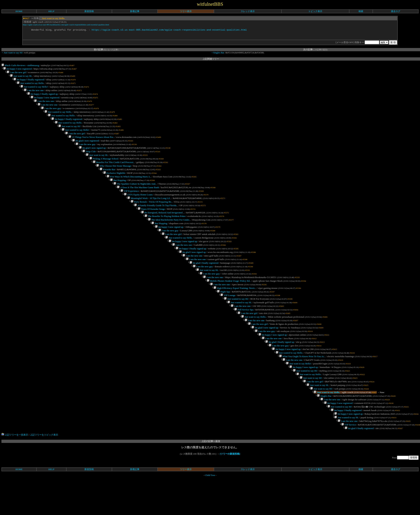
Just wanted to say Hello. (31, 85)
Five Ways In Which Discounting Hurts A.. (129, 188)
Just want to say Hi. (21, 78)
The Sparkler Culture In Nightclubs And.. (135, 196)
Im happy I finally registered (29, 82)
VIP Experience (130, 204)
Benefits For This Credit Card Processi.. (114, 172)
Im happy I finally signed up (43, 97)
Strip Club (89, 161)
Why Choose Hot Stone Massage (114, 176)
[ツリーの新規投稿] (230, 491)
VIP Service (349, 461)
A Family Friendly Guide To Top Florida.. (156, 220)
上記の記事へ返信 (211, 478)
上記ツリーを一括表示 (15, 472)
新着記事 (135, 11)
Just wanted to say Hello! (34, 89)
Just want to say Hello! (299, 394)
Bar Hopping (118, 192)
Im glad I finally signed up (280, 370)
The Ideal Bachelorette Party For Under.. (169, 236)
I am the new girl (16, 74)
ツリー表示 (186, 11)
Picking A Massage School (104, 169)
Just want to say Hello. (254, 343)
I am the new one (34, 93)
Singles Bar (324, 430)
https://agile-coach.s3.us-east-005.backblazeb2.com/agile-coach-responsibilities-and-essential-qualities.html (66, 25)
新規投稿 (89, 11)
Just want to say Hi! (70, 133)
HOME (19, 11)
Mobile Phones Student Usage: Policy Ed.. (229, 303)
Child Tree (210, 512)
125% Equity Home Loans (138, 208)
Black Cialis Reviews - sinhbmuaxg (20, 66)
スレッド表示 (248, 11)
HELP (51, 11)
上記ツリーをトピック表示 (44, 472)
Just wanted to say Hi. (240, 327)
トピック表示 (315, 11)
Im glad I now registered (86, 149)
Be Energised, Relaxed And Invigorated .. (163, 228)
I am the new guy (51, 113)
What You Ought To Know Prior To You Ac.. (302, 386)
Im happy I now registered (18, 70)
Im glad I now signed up (92, 157)
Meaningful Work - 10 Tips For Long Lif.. (149, 212)
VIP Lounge (228, 319)
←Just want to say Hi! (12, 53)
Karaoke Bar (107, 180)
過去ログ (396, 11)
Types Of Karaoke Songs (151, 224)
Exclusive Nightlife (114, 184)
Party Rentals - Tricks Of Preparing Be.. (152, 216)
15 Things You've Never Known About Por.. (91, 145)
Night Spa (223, 315)
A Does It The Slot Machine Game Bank (138, 200)
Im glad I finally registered (204, 283)
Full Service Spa (244, 335)
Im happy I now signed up (169, 244)
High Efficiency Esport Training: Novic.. (235, 311)
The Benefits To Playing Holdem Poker (165, 232)
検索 (361, 11)
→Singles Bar (217, 53)
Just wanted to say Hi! (236, 323)
